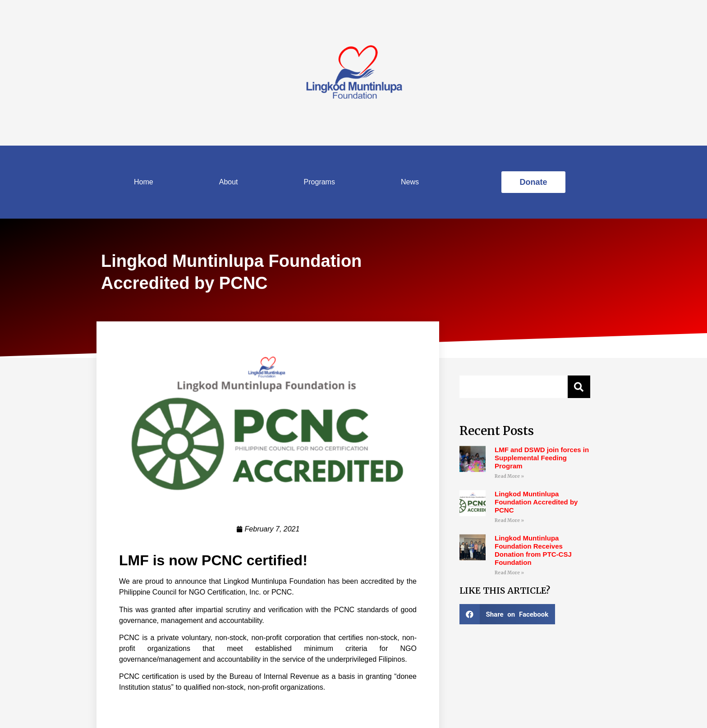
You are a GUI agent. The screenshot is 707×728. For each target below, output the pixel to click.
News (410, 182)
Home (144, 182)
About (229, 182)
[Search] (579, 387)
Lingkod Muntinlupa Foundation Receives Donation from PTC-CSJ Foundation (533, 550)
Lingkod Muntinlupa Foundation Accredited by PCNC (536, 502)
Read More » (509, 476)
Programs (319, 182)
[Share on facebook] (507, 614)
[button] (533, 182)
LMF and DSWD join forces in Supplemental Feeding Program (542, 458)
